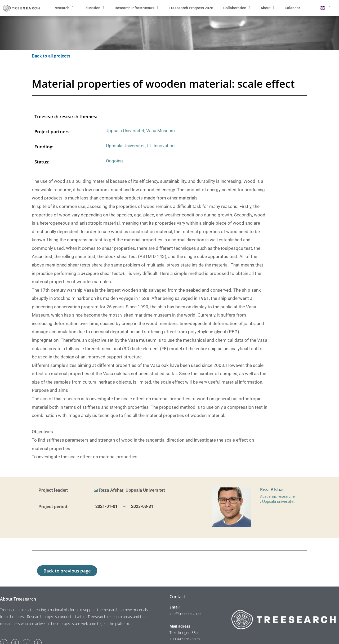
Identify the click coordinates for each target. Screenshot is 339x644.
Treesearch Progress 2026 (191, 8)
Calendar (292, 8)
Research (63, 8)
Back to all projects (52, 56)
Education (94, 8)
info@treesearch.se (186, 613)
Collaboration (237, 8)
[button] (67, 571)
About (268, 8)
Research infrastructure (137, 8)
